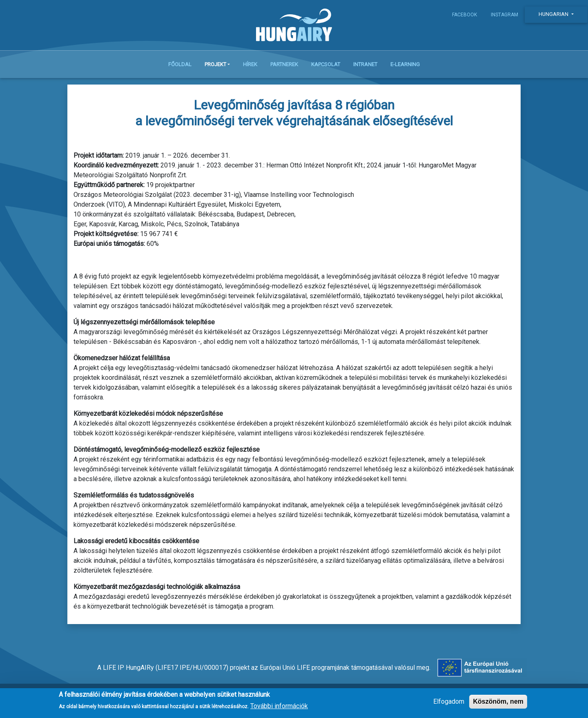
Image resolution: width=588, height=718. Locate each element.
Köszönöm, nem (498, 701)
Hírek (250, 66)
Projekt (215, 66)
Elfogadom (449, 701)
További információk (279, 706)
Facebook (464, 15)
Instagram (504, 15)
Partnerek (284, 66)
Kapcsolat (326, 66)
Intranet (365, 66)
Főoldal (180, 66)
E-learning (405, 66)
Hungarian (554, 14)
